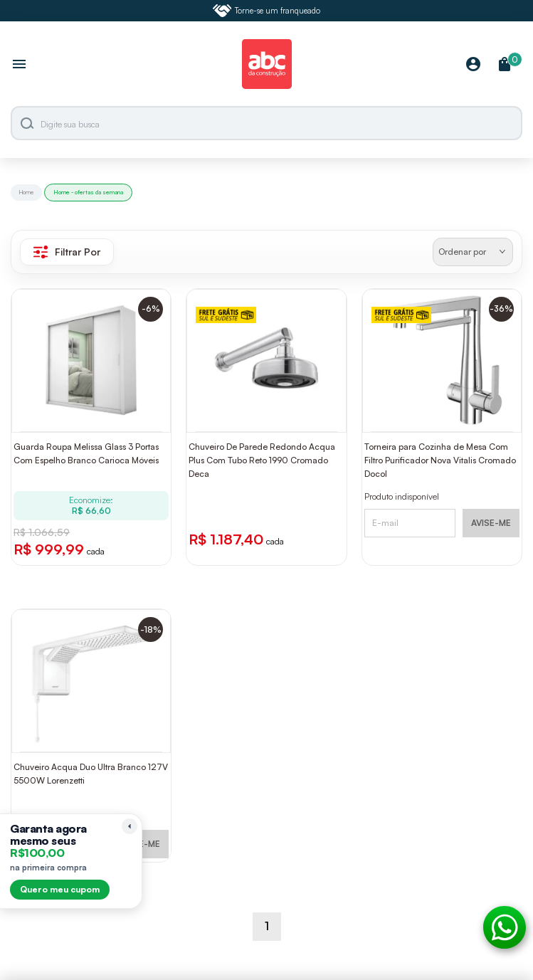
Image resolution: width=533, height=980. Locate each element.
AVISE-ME (491, 523)
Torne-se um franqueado (267, 11)
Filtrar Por (67, 252)
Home (26, 192)
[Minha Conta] (473, 65)
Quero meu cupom (60, 889)
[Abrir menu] (19, 65)
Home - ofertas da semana (88, 192)
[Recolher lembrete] (130, 826)
